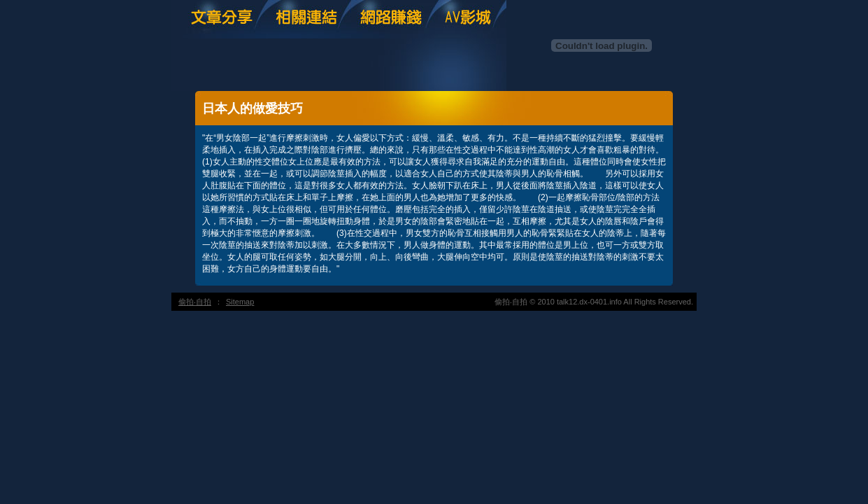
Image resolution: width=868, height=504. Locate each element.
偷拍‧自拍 (195, 302)
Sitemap (240, 302)
